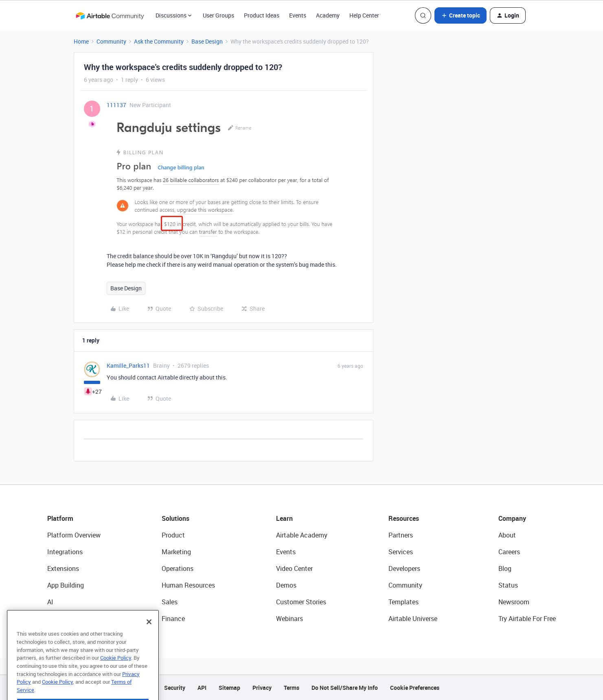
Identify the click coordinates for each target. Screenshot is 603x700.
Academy (328, 15)
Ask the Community (159, 41)
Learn (284, 518)
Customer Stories (301, 602)
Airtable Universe (413, 619)
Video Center (294, 568)
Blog (505, 568)
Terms (292, 688)
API (202, 688)
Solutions (175, 518)
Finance (173, 619)
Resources (404, 518)
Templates (403, 602)
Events (298, 15)
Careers (509, 552)
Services (401, 552)
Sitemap (229, 688)
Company (512, 518)
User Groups (218, 15)
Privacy (262, 688)
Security (175, 688)
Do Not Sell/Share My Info (345, 688)
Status (508, 585)
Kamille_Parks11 (128, 365)
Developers (404, 568)
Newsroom (514, 602)
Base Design (207, 41)
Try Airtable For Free (527, 619)
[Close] (149, 635)
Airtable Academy (302, 535)
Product (173, 535)
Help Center (364, 15)
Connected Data (71, 619)
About (507, 535)
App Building (66, 585)
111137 (116, 105)
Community (111, 41)
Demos (286, 585)
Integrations (65, 552)
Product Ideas (262, 15)
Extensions (63, 568)
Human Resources (188, 585)
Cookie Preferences (415, 688)
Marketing (176, 552)
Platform (60, 518)
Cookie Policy (116, 671)
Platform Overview (74, 535)
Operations (178, 568)
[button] (460, 15)
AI (50, 602)
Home (81, 41)
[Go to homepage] (110, 15)
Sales (170, 602)
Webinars (289, 619)
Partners (401, 535)
